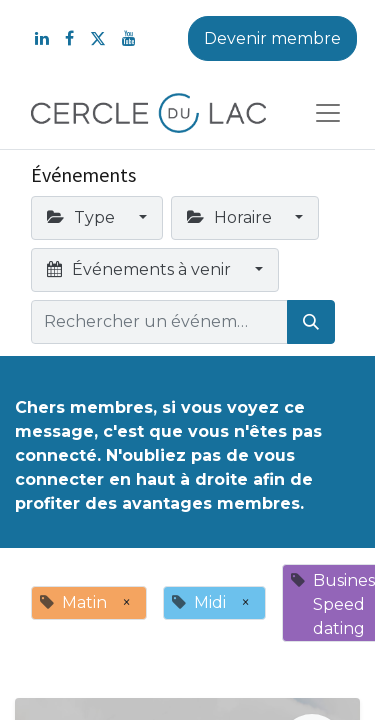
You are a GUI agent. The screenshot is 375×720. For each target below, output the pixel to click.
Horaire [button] (231, 217)
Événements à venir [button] (141, 269)
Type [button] (83, 217)
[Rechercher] (311, 322)
